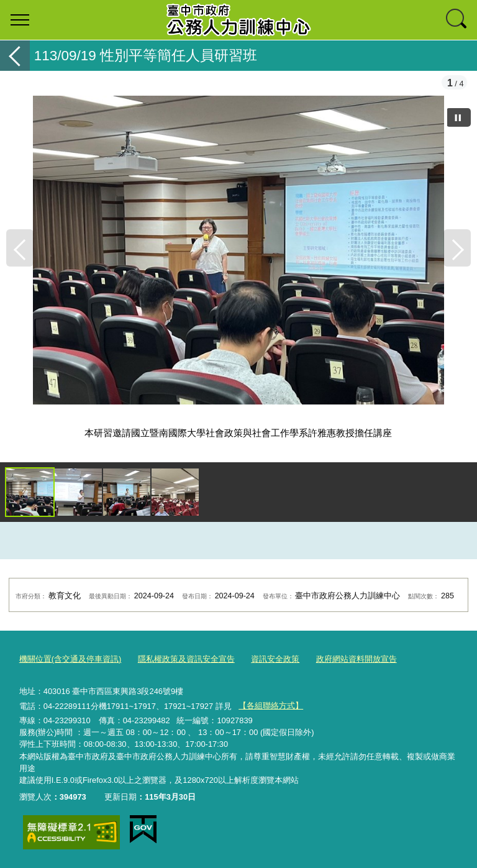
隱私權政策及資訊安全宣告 (186, 659)
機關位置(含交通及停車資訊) (70, 659)
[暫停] (458, 117)
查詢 (457, 20)
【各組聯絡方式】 (271, 706)
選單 (20, 20)
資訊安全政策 (275, 659)
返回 (15, 56)
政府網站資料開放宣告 (357, 659)
